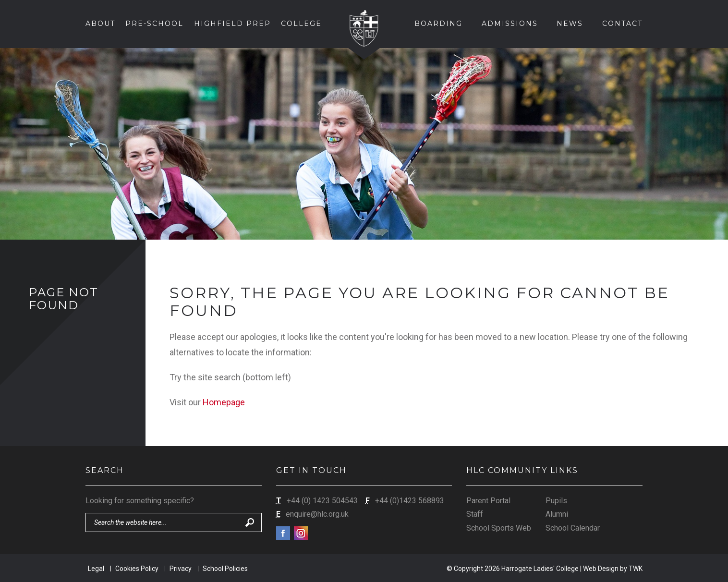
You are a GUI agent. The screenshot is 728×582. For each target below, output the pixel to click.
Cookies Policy (137, 569)
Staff (475, 514)
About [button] (100, 24)
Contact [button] (622, 24)
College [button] (301, 24)
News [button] (570, 24)
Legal (96, 569)
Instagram (301, 533)
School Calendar (573, 528)
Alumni (557, 514)
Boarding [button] (438, 24)
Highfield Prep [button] (232, 24)
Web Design (601, 569)
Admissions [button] (510, 24)
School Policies (225, 569)
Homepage (224, 402)
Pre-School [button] (154, 24)
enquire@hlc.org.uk (317, 514)
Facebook (283, 533)
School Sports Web (499, 528)
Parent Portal (488, 501)
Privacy (181, 569)
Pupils (556, 501)
